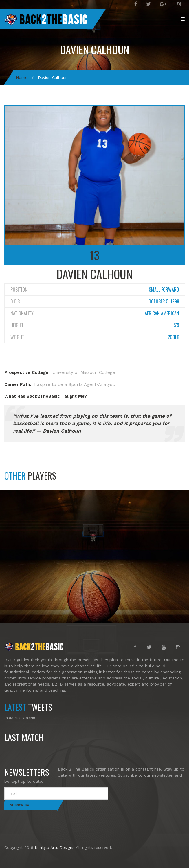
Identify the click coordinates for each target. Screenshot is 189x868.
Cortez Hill (23, 596)
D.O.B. (15, 301)
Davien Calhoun (95, 49)
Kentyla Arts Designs (55, 847)
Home (22, 77)
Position (19, 290)
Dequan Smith (120, 596)
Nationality (22, 313)
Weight (17, 337)
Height (17, 325)
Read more (172, 752)
